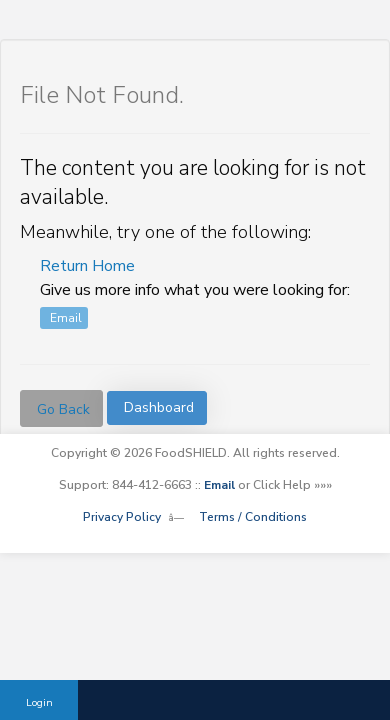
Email (66, 318)
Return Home (87, 266)
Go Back (63, 409)
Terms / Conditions (253, 517)
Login (39, 702)
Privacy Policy (122, 517)
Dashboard (159, 407)
